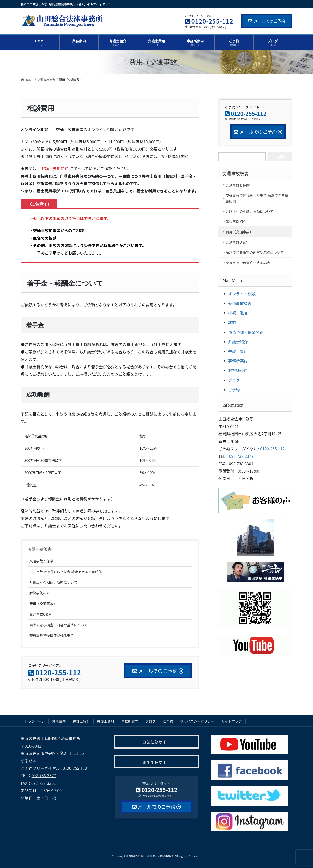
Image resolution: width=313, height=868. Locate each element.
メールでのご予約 (267, 21)
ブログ (234, 380)
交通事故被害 (40, 549)
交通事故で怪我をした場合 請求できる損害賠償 (66, 572)
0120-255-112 (272, 449)
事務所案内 (238, 361)
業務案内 (59, 721)
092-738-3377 (241, 456)
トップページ (35, 721)
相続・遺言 (238, 313)
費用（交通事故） (43, 604)
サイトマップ (232, 721)
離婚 (232, 322)
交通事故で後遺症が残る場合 (52, 635)
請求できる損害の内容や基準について (58, 625)
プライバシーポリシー (197, 721)
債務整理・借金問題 (246, 332)
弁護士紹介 (238, 342)
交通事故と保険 (41, 561)
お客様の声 (238, 370)
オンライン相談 (242, 294)
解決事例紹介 (40, 593)
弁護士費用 (238, 351)
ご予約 (234, 390)
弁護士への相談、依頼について (53, 582)
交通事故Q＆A (40, 614)
